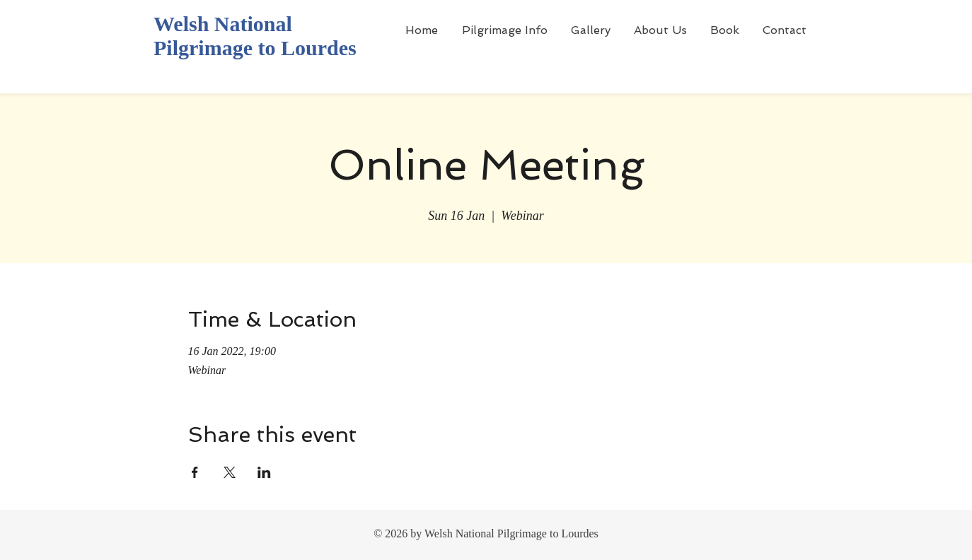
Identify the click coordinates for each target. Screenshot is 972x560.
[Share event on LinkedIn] (264, 472)
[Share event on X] (230, 472)
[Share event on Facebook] (195, 472)
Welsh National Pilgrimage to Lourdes (255, 36)
